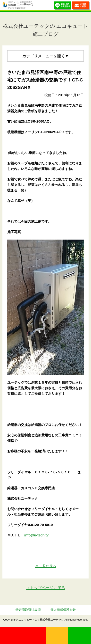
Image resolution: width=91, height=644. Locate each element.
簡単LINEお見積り (63, 6)
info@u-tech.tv (36, 535)
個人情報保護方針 (63, 610)
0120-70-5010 (23, 636)
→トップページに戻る (46, 588)
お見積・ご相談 (81, 6)
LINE (80, 636)
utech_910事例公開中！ (38, 6)
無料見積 (57, 636)
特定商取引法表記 (28, 610)
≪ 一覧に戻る (46, 566)
